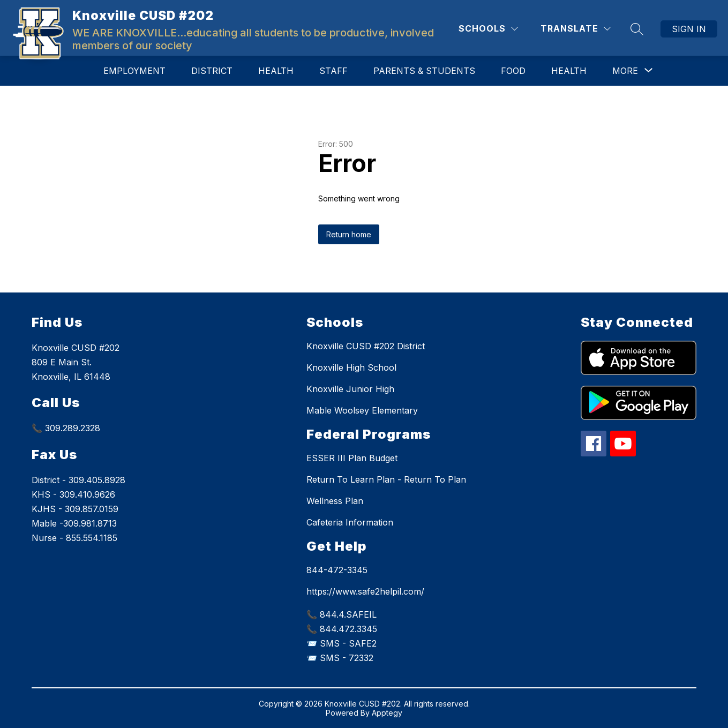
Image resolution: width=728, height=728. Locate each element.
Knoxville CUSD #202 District (366, 346)
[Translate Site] (576, 29)
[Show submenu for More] (625, 71)
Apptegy (387, 713)
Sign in (689, 29)
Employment (134, 71)
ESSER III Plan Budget (352, 458)
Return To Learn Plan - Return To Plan (386, 479)
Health (276, 71)
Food (513, 71)
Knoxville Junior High (350, 389)
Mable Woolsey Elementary (362, 410)
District (212, 71)
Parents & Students (424, 71)
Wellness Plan (335, 501)
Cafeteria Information (350, 522)
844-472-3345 (337, 570)
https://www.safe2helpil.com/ (365, 591)
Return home (349, 234)
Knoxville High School (351, 367)
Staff (333, 71)
